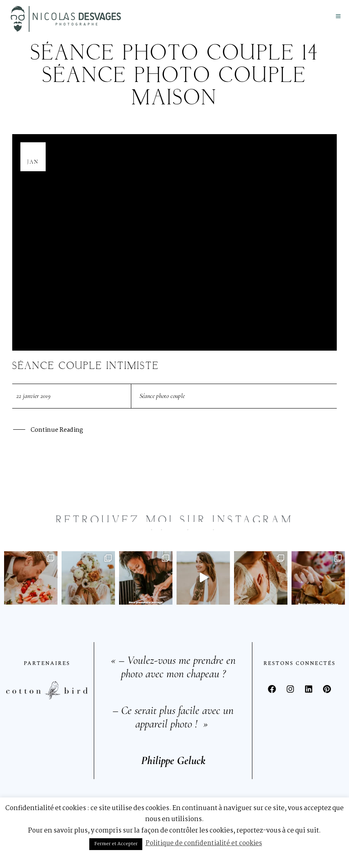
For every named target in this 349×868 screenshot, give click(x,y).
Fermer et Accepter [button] (116, 844)
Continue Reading (57, 431)
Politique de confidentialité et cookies (204, 843)
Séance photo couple (162, 396)
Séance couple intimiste (86, 366)
